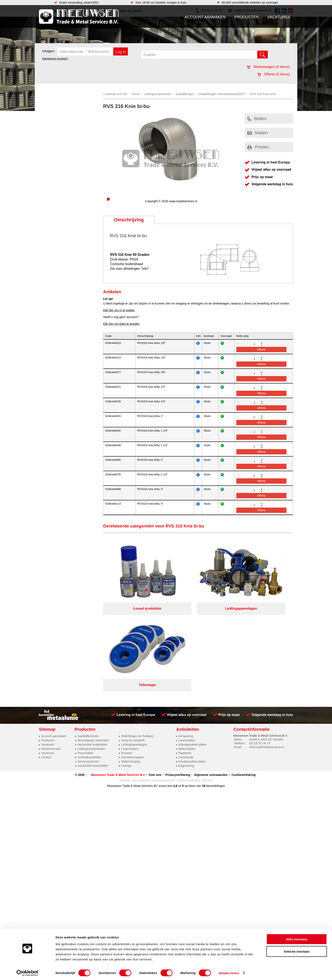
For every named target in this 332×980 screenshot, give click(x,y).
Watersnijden (187, 653)
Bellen (257, 118)
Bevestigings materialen (93, 645)
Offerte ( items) (274, 74)
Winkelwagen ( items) (268, 67)
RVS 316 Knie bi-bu (263, 94)
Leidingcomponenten (158, 94)
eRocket (207, 685)
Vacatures (279, 17)
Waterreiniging (131, 666)
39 (204, 691)
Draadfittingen (185, 94)
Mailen (258, 133)
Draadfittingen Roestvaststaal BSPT (222, 94)
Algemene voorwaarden (211, 680)
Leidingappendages (134, 649)
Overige (126, 670)
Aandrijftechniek (88, 641)
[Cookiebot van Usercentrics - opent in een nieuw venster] (27, 972)
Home (136, 94)
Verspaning (186, 641)
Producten (246, 17)
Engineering (186, 670)
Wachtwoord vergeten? (55, 59)
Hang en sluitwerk (133, 645)
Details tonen (229, 972)
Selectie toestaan (297, 950)
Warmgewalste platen (192, 649)
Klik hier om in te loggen (119, 310)
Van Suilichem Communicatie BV (154, 685)
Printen (258, 147)
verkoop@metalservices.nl (267, 652)
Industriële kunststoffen (93, 670)
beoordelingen (215, 691)
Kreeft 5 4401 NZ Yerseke (266, 644)
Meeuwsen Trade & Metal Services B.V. (118, 680)
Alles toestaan (297, 938)
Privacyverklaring (178, 680)
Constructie (186, 662)
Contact (46, 662)
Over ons (155, 680)
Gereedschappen (132, 662)
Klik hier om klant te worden (121, 324)
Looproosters (130, 653)
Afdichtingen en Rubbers (137, 641)
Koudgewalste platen (192, 666)
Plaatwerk (185, 658)
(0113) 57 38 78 (260, 648)
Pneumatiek (85, 658)
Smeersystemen (88, 666)
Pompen (127, 658)
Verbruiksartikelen (89, 662)
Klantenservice (51, 653)
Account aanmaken (205, 17)
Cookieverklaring (243, 680)
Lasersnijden (187, 645)
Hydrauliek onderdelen (92, 649)
